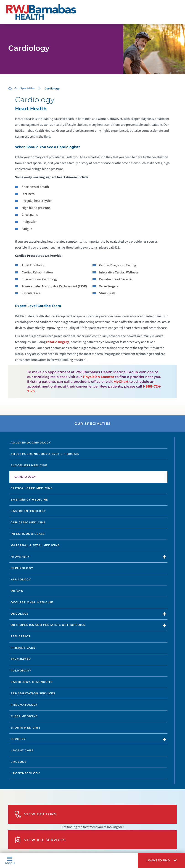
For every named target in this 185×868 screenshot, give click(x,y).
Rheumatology (24, 705)
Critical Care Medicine (32, 488)
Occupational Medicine (32, 602)
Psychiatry (21, 659)
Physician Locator (99, 377)
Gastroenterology (28, 511)
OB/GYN (17, 591)
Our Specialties (25, 88)
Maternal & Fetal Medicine (35, 545)
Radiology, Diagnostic (32, 682)
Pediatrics (20, 636)
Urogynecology (25, 773)
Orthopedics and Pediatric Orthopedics (48, 625)
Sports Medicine (25, 728)
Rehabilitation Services (33, 693)
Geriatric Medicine (28, 522)
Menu (10, 860)
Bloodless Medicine (29, 465)
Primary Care (23, 648)
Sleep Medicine (24, 716)
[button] (161, 860)
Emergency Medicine (29, 500)
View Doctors (35, 814)
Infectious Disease (28, 534)
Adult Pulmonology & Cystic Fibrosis (45, 454)
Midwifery (20, 557)
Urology (18, 762)
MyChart (121, 382)
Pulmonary (21, 671)
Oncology (20, 614)
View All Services (40, 840)
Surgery (18, 739)
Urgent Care (22, 750)
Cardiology (25, 477)
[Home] (41, 12)
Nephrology (22, 568)
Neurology (21, 580)
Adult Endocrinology (31, 443)
